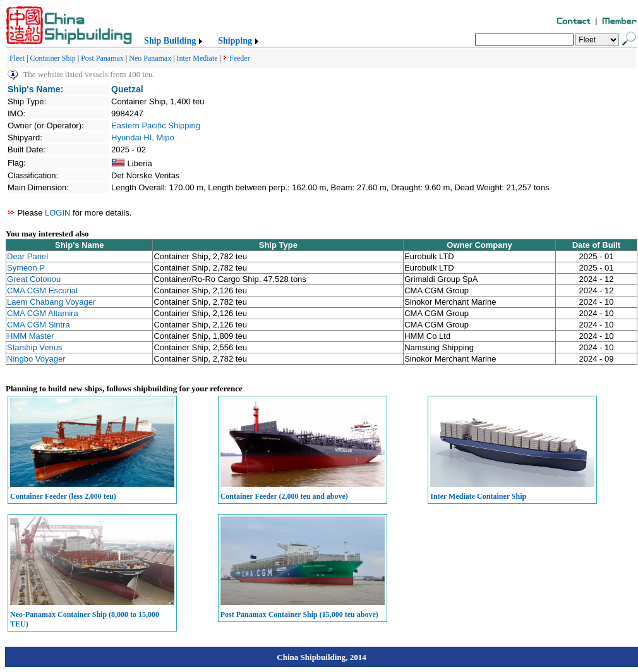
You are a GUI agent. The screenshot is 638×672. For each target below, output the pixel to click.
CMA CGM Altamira (43, 313)
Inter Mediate (197, 58)
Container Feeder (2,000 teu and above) (284, 496)
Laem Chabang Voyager (51, 302)
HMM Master (30, 336)
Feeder (240, 58)
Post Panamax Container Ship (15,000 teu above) (299, 614)
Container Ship (52, 58)
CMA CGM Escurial (42, 290)
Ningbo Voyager (36, 359)
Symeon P (26, 268)
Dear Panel (27, 256)
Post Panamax (102, 58)
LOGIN (57, 213)
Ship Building (170, 41)
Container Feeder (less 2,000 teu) (63, 496)
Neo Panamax (150, 58)
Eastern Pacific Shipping (156, 125)
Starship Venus (34, 347)
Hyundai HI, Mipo (143, 137)
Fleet (17, 58)
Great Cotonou (34, 279)
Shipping (235, 41)
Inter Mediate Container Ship (478, 496)
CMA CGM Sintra (39, 325)
